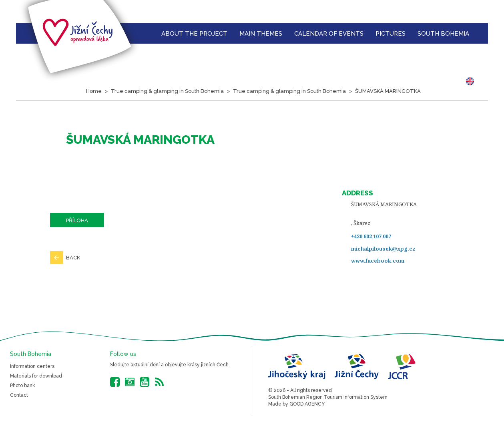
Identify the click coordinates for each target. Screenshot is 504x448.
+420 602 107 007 (371, 236)
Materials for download (36, 376)
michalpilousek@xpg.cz (383, 249)
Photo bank (23, 386)
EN (472, 81)
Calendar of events (329, 34)
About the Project (194, 34)
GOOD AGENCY (307, 404)
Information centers (32, 366)
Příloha (77, 220)
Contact (19, 395)
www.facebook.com (378, 261)
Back (73, 258)
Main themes (261, 34)
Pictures (391, 34)
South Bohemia (443, 34)
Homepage (145, 33)
